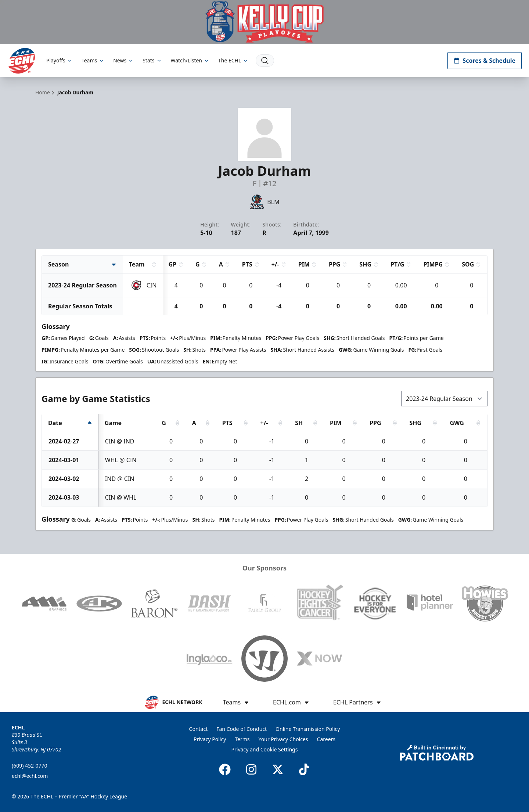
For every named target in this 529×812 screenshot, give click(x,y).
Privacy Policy (210, 739)
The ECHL (233, 60)
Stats (152, 60)
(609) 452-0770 (30, 766)
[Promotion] (264, 22)
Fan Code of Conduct (242, 729)
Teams (93, 60)
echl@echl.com (30, 776)
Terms (242, 739)
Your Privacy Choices (283, 739)
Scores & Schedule (485, 61)
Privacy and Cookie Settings (265, 749)
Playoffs (60, 60)
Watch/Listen (190, 60)
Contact (199, 729)
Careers (326, 739)
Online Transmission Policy (308, 729)
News (123, 60)
